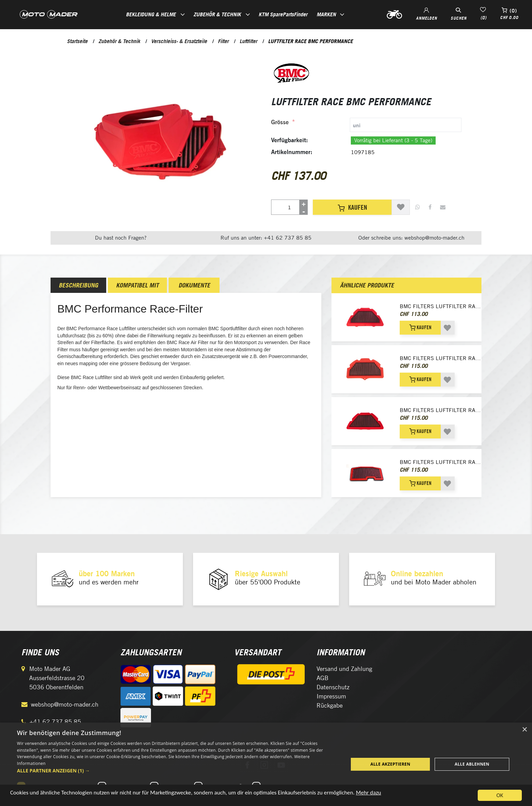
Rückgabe (330, 705)
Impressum (331, 696)
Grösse (280, 122)
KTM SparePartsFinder (283, 14)
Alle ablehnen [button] (472, 764)
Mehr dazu (368, 794)
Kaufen (352, 207)
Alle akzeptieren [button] (391, 764)
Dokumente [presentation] (194, 285)
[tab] (366, 125)
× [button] (524, 730)
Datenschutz (333, 687)
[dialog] (266, 764)
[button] (178, 771)
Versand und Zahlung (344, 669)
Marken (326, 14)
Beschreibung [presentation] (78, 285)
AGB (322, 678)
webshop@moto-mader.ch (65, 704)
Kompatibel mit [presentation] (137, 285)
